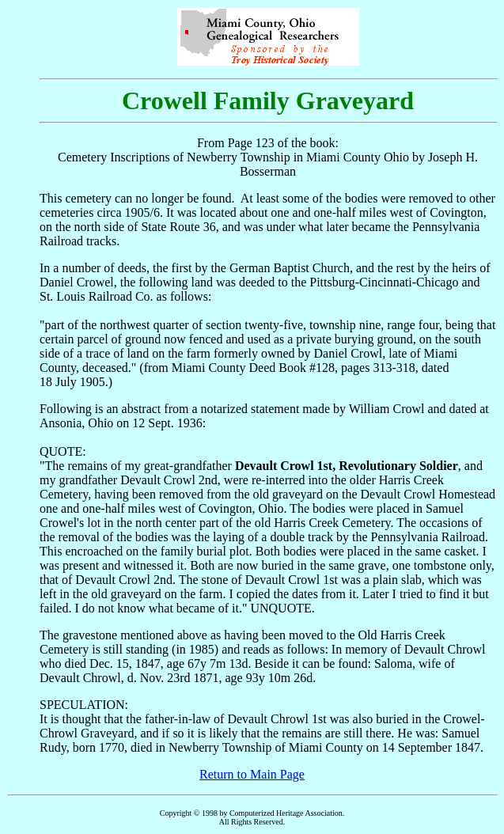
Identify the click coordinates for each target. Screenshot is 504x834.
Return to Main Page (252, 774)
